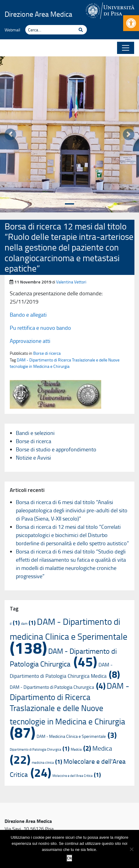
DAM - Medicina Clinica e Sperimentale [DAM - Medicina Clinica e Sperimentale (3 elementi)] (77, 736)
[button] (131, 23)
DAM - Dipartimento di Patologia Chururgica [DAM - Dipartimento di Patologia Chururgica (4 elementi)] (58, 687)
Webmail (12, 30)
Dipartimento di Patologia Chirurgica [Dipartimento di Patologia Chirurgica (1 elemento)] (40, 749)
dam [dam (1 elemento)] (28, 623)
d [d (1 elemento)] (15, 623)
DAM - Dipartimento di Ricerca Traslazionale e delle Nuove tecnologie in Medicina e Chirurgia (65, 363)
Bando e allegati (28, 315)
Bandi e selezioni (35, 433)
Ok (70, 858)
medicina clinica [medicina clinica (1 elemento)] (47, 762)
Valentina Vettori (71, 282)
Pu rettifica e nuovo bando (40, 328)
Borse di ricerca (47, 353)
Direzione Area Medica (38, 14)
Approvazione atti (30, 341)
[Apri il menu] (126, 48)
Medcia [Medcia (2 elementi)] (81, 749)
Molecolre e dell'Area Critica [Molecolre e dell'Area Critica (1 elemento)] (77, 776)
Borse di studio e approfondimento (56, 449)
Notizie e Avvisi (33, 457)
